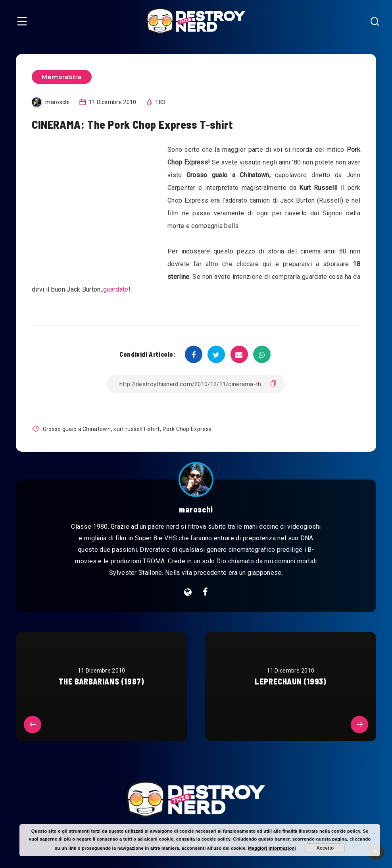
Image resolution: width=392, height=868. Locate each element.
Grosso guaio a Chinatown (77, 429)
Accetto (325, 848)
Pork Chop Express (187, 429)
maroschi (196, 509)
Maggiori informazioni (272, 848)
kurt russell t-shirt (136, 429)
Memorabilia (62, 77)
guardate (116, 289)
